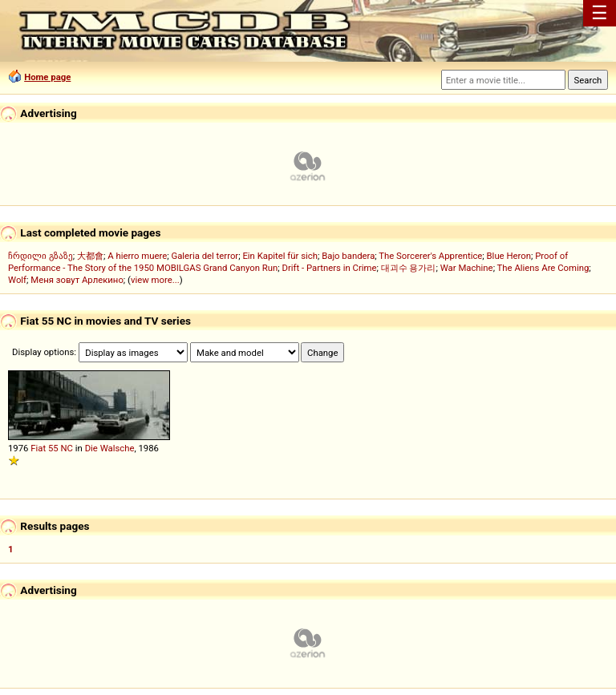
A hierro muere (137, 256)
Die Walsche (110, 448)
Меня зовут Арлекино (77, 280)
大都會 (90, 256)
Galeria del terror (205, 256)
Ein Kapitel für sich (280, 256)
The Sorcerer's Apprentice (430, 256)
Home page (47, 77)
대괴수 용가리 (409, 268)
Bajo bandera (348, 256)
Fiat (38, 448)
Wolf (17, 280)
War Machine (467, 268)
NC (67, 448)
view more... (155, 280)
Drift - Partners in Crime (329, 268)
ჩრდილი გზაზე (41, 256)
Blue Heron (509, 256)
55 (53, 448)
